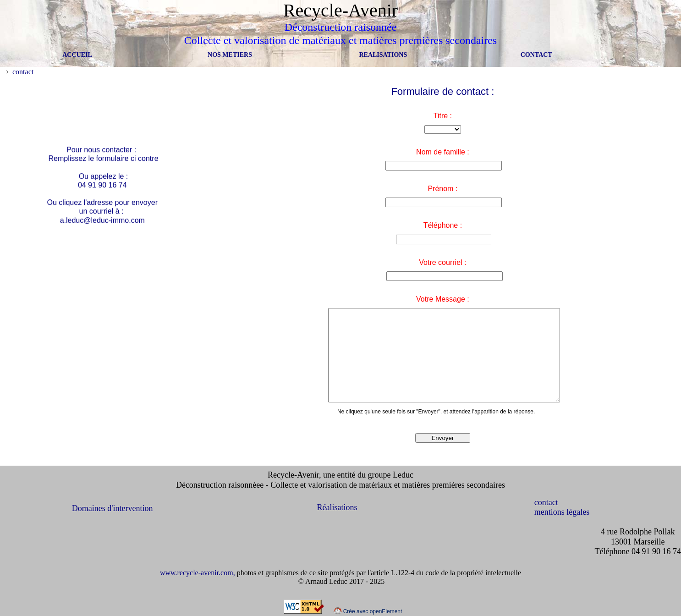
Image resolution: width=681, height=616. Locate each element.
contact (23, 72)
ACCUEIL (77, 55)
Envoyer (442, 438)
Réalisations (337, 507)
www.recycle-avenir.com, (198, 573)
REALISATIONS (383, 55)
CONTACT (536, 55)
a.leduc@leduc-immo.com (102, 222)
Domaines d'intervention (113, 508)
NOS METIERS (230, 55)
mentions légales (562, 512)
